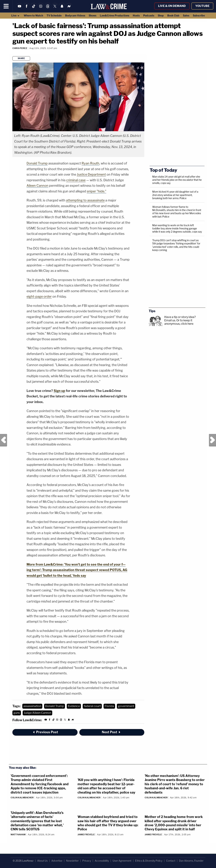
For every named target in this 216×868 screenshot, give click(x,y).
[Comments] (13, 53)
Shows (93, 15)
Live (15, 15)
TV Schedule (54, 15)
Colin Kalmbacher (22, 798)
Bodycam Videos (75, 15)
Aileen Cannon (37, 186)
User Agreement (122, 861)
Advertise (57, 861)
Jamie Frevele (86, 834)
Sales (186, 15)
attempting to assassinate (85, 200)
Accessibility (102, 861)
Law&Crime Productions (115, 15)
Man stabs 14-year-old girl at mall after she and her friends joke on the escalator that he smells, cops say (177, 180)
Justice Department (91, 174)
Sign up (59, 391)
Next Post (212, 440)
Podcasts (149, 15)
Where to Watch (33, 15)
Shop (161, 15)
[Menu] (6, 6)
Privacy (87, 861)
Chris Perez (20, 48)
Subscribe (199, 15)
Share (21, 58)
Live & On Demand (172, 6)
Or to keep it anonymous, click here (179, 322)
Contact (171, 861)
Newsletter (72, 861)
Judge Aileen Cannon (37, 713)
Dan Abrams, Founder (191, 861)
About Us (42, 861)
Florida (109, 706)
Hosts (136, 15)
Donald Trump (37, 163)
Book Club (173, 15)
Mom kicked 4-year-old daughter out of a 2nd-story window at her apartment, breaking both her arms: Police (175, 195)
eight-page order (39, 296)
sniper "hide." (96, 191)
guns (17, 713)
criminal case (76, 180)
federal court (92, 706)
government (126, 706)
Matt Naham (18, 834)
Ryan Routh (90, 163)
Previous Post (4, 440)
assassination (32, 706)
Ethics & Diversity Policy (149, 861)
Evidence (74, 706)
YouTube (202, 6)
